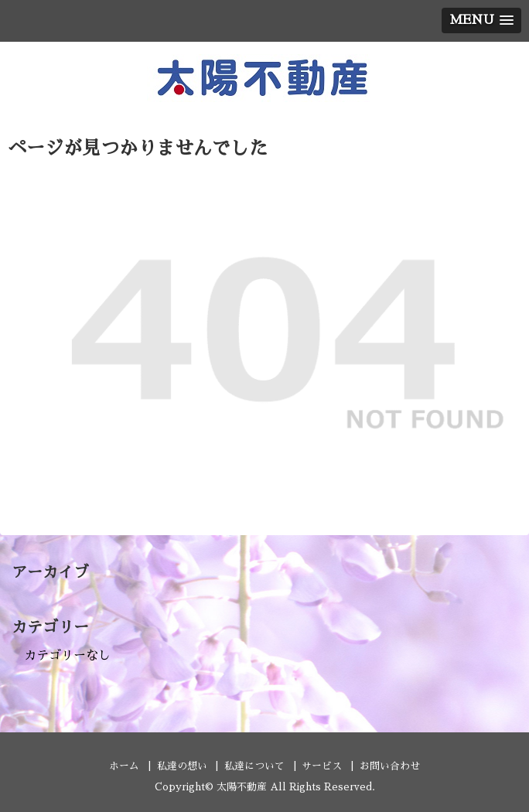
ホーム (124, 766)
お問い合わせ (390, 766)
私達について (254, 766)
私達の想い (182, 766)
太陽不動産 (242, 787)
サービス (322, 766)
